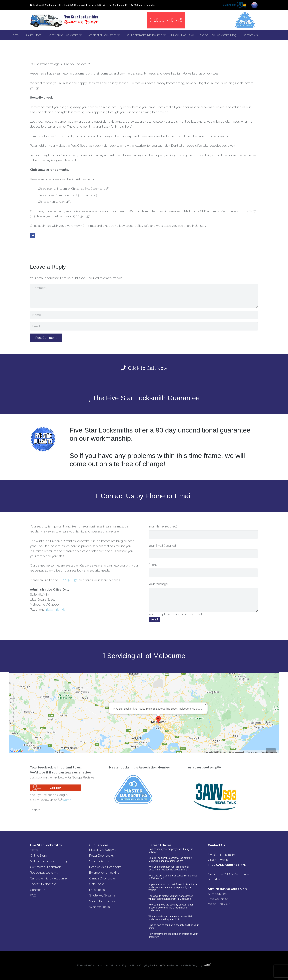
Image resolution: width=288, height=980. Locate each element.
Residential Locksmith (45, 873)
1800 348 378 (69, 580)
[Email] (144, 326)
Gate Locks (97, 884)
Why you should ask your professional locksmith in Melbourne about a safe (169, 868)
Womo (65, 800)
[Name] (144, 315)
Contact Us (37, 890)
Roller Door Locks (101, 856)
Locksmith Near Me (43, 884)
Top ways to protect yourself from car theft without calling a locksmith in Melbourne (171, 897)
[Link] (65, 20)
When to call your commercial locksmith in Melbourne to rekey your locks (171, 918)
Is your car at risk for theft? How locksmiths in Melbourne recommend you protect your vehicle (173, 887)
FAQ (33, 895)
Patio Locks (97, 890)
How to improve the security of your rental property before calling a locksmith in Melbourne (171, 908)
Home (34, 850)
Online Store (38, 856)
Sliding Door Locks (102, 901)
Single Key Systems (102, 895)
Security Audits (99, 861)
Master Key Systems (103, 850)
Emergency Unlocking (104, 873)
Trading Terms (161, 965)
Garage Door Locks (102, 878)
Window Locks (99, 907)
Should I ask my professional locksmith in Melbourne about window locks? (170, 859)
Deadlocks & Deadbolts (105, 867)
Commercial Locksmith (45, 867)
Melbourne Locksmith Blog (48, 861)
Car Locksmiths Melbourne (48, 878)
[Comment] (144, 296)
